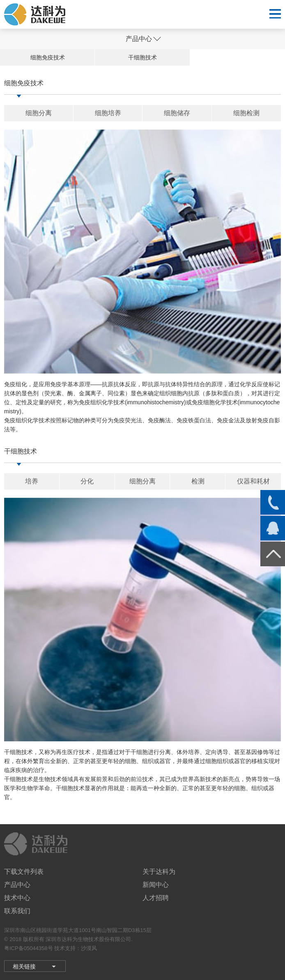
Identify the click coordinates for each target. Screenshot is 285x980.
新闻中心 (156, 885)
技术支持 (65, 948)
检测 (198, 481)
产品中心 (17, 885)
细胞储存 (177, 113)
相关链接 (24, 966)
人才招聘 (156, 898)
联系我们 (17, 911)
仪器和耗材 (253, 481)
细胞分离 (39, 113)
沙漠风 (89, 948)
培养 (32, 481)
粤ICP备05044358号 (29, 948)
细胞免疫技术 (48, 57)
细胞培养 (108, 113)
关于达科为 (159, 872)
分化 (87, 481)
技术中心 (17, 898)
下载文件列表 (24, 872)
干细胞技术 (142, 57)
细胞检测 (246, 113)
